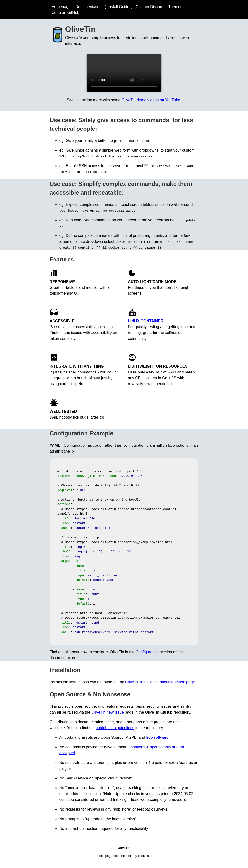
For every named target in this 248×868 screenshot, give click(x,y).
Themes (175, 7)
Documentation (89, 7)
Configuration (147, 652)
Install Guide (119, 7)
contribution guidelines (115, 728)
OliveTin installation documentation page (160, 682)
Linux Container (146, 321)
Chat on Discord (150, 7)
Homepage (61, 7)
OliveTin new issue (108, 712)
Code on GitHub (66, 12)
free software (157, 737)
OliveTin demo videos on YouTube (151, 100)
